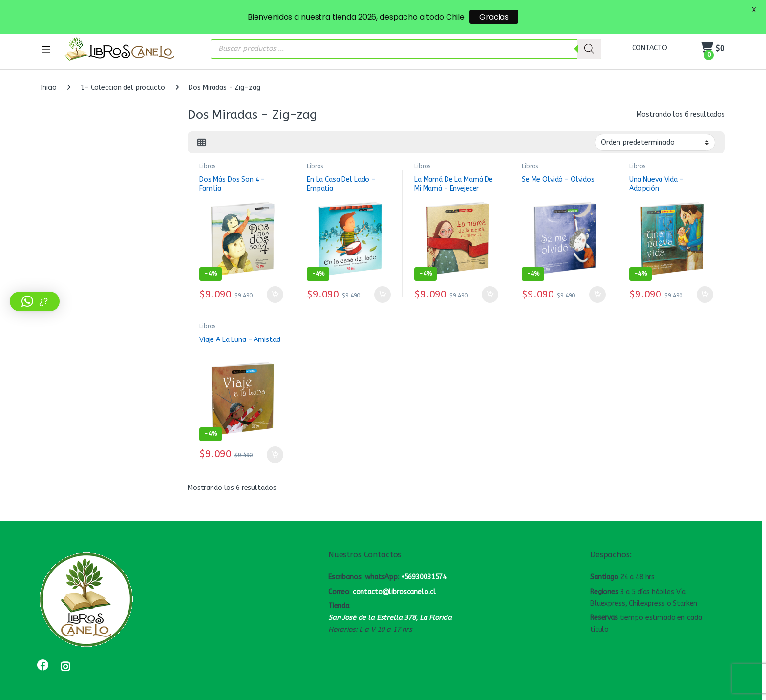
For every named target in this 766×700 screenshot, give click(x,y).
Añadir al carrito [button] (275, 283)
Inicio (49, 76)
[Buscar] (589, 37)
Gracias (494, 17)
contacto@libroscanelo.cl (394, 580)
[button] (35, 301)
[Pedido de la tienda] (655, 130)
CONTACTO (650, 36)
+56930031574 (424, 565)
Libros (207, 154)
